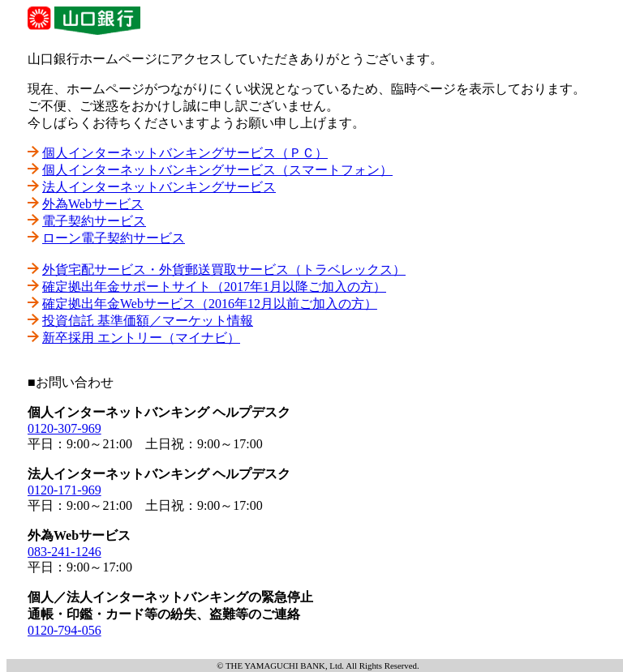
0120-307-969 (64, 428)
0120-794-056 (64, 630)
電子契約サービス (94, 221)
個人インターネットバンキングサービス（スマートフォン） (217, 170)
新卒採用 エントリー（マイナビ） (141, 338)
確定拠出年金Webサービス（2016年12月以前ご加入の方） (210, 304)
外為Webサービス (93, 204)
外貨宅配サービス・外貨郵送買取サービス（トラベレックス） (224, 270)
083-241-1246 (64, 552)
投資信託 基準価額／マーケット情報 (148, 321)
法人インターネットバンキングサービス (159, 187)
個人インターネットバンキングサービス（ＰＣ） (185, 153)
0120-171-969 (64, 490)
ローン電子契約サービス (114, 238)
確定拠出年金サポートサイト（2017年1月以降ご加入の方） (214, 287)
